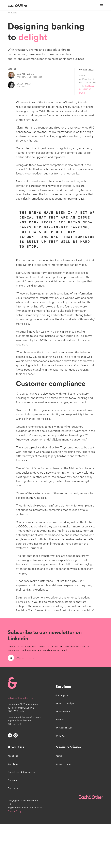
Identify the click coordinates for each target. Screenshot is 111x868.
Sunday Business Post (87, 95)
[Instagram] (16, 779)
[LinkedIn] (10, 779)
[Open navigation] (101, 5)
